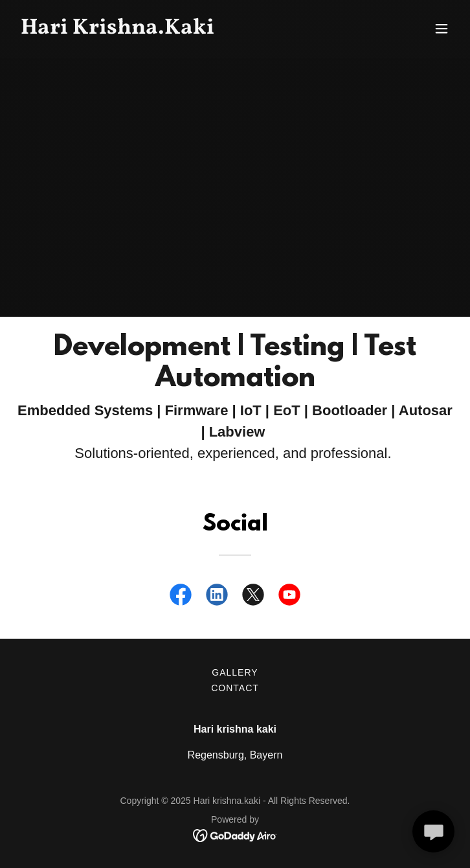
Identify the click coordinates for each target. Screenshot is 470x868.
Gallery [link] (235, 672)
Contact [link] (235, 688)
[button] (442, 29)
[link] (169, 30)
